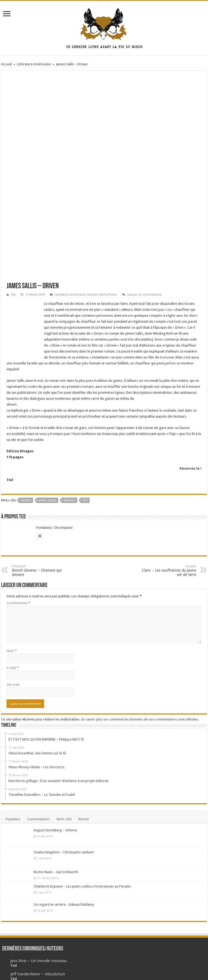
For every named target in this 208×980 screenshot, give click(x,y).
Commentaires (38, 750)
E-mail (13, 599)
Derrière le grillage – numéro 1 (40, 931)
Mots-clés (64, 750)
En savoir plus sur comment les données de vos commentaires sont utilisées (140, 650)
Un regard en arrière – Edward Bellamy (64, 835)
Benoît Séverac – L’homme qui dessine (40, 502)
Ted (13, 225)
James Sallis (47, 431)
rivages (69, 431)
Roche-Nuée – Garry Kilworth (56, 803)
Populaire (13, 750)
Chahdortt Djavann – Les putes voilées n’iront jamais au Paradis (82, 817)
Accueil (6, 64)
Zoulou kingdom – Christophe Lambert (64, 783)
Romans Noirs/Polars (102, 225)
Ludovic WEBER (176, 968)
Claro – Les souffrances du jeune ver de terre (168, 502)
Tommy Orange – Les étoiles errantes (46, 945)
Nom (12, 582)
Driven (26, 431)
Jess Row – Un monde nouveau (38, 892)
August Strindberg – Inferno (56, 761)
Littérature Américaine (34, 64)
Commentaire (18, 534)
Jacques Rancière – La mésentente (42, 918)
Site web (13, 615)
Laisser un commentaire (144, 225)
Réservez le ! (191, 399)
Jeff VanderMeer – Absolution (38, 905)
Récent (84, 750)
